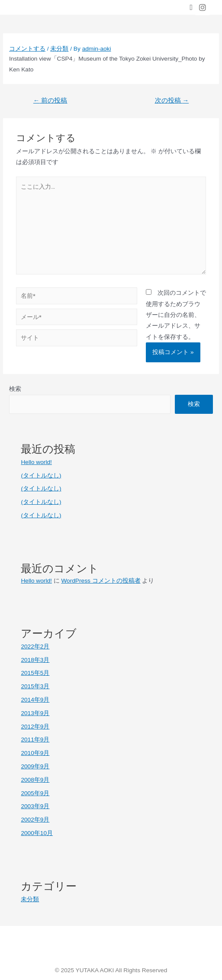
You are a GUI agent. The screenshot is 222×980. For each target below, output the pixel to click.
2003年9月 (35, 806)
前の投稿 (50, 100)
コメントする (27, 49)
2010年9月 (35, 753)
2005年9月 (35, 793)
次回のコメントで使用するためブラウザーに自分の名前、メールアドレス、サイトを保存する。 (176, 315)
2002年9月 (35, 820)
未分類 (59, 49)
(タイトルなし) (41, 475)
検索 (15, 389)
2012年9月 (35, 727)
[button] (191, 8)
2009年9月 (35, 766)
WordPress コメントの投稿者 (101, 581)
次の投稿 (172, 100)
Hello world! (36, 462)
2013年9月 (35, 713)
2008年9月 (35, 780)
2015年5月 (35, 673)
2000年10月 (37, 833)
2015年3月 (35, 686)
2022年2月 (35, 646)
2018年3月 (35, 660)
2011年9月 (35, 740)
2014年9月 (35, 700)
